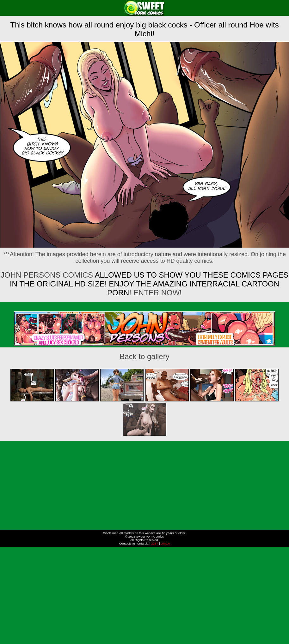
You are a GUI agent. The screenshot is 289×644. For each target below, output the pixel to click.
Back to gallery (144, 356)
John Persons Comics (47, 275)
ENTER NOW (155, 293)
